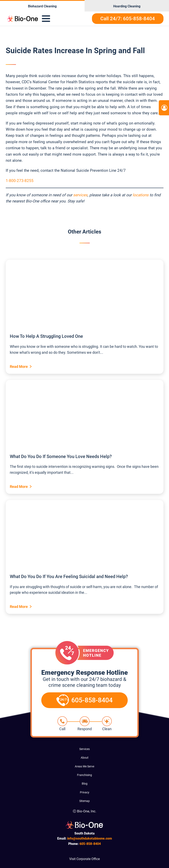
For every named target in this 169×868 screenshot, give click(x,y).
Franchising (84, 775)
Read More (19, 367)
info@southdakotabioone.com (90, 838)
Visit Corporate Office (84, 859)
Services (84, 749)
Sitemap (84, 801)
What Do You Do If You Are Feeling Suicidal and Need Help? (69, 577)
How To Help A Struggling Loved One (46, 336)
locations (141, 195)
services (80, 195)
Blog (85, 784)
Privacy (85, 792)
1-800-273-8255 (20, 181)
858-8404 (90, 844)
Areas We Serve (84, 766)
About (85, 758)
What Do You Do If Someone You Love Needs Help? (61, 456)
